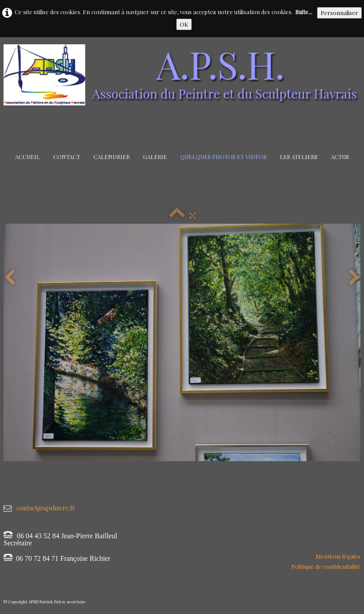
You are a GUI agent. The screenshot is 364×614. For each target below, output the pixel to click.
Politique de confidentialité (326, 566)
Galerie (155, 157)
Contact (67, 157)
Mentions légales (338, 556)
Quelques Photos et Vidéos (223, 157)
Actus (340, 157)
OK (184, 24)
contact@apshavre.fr (46, 508)
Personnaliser (339, 13)
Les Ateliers (299, 157)
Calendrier (112, 157)
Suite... (304, 12)
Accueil (27, 157)
